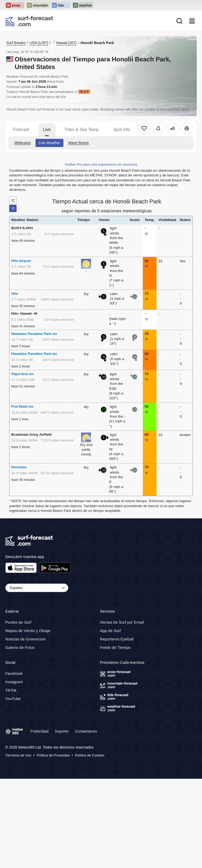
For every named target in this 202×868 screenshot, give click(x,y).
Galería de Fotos (20, 647)
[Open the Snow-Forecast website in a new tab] (15, 5)
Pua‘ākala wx (22, 406)
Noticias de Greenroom (26, 639)
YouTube (13, 699)
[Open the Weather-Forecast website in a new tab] (83, 5)
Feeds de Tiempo (115, 647)
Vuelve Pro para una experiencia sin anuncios (101, 164)
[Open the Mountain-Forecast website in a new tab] (38, 5)
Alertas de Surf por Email (122, 622)
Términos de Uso (18, 755)
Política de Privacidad (53, 755)
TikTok (11, 690)
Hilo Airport (21, 261)
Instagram (14, 682)
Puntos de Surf (18, 622)
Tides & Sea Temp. (82, 130)
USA (39, 43)
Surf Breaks (16, 43)
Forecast (21, 130)
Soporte (62, 731)
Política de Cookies (90, 755)
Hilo (15, 294)
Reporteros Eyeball (117, 639)
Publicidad (39, 731)
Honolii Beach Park (97, 43)
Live (47, 130)
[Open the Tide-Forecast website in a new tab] (61, 5)
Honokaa (19, 467)
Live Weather (49, 143)
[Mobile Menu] (192, 21)
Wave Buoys (78, 143)
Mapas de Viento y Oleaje (28, 631)
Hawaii (66, 43)
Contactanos (86, 731)
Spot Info (122, 130)
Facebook (14, 673)
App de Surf (110, 631)
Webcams (23, 143)
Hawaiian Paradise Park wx (34, 334)
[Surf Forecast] (29, 21)
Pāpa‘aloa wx (22, 374)
